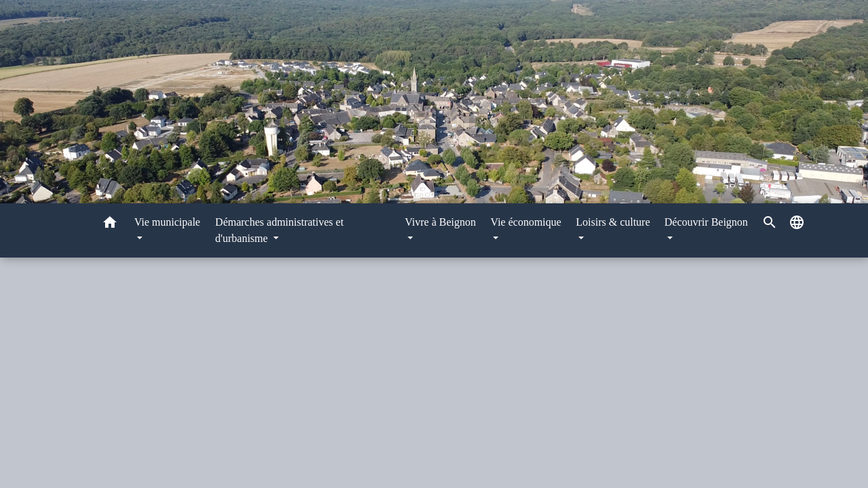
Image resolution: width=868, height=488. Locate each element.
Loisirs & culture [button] (613, 222)
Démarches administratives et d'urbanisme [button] (279, 230)
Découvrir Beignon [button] (706, 222)
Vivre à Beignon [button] (440, 222)
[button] (110, 225)
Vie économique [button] (526, 222)
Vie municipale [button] (167, 222)
